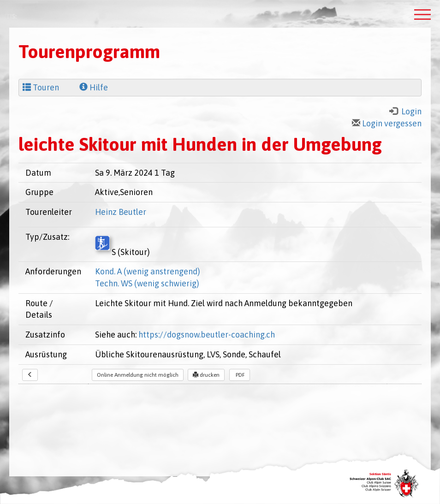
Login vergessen (387, 123)
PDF (240, 375)
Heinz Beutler (121, 212)
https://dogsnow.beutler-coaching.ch (207, 335)
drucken (206, 375)
